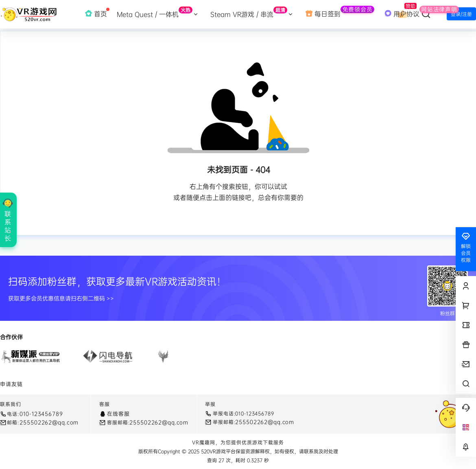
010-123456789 (41, 414)
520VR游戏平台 (217, 451)
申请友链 (11, 384)
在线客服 (118, 414)
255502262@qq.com (49, 422)
